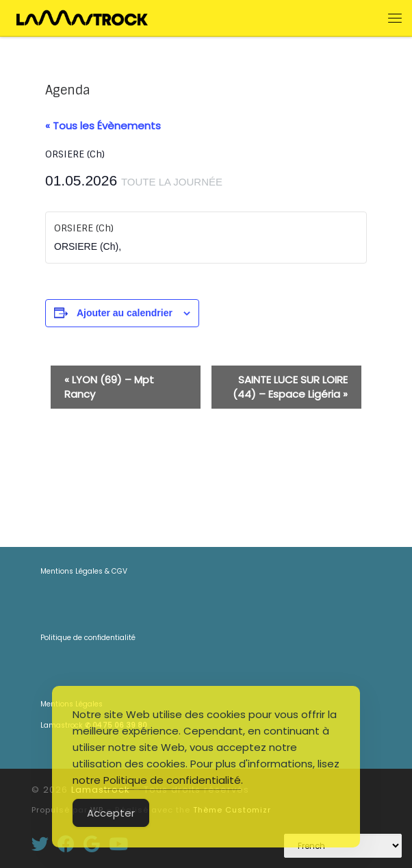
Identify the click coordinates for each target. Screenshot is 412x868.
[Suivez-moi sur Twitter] (40, 844)
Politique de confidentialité (88, 638)
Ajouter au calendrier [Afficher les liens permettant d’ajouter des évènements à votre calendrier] (125, 313)
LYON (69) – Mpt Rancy (109, 387)
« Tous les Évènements (103, 126)
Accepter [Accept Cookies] (111, 813)
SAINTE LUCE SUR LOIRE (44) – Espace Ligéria (290, 387)
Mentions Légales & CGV (84, 571)
